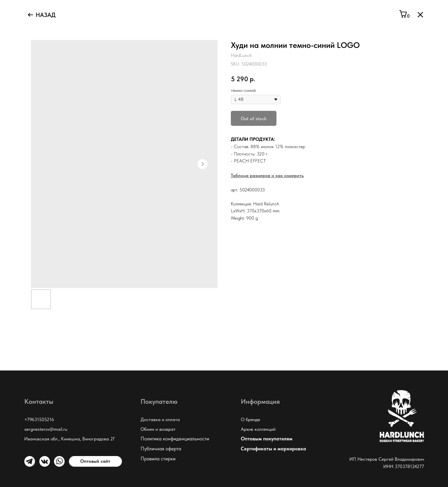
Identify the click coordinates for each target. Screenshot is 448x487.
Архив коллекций (258, 429)
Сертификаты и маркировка (273, 449)
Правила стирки (158, 459)
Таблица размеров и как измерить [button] (267, 175)
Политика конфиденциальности (175, 439)
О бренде (250, 419)
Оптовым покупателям (267, 439)
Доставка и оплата (160, 419)
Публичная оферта (161, 449)
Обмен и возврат (158, 429)
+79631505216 (39, 419)
